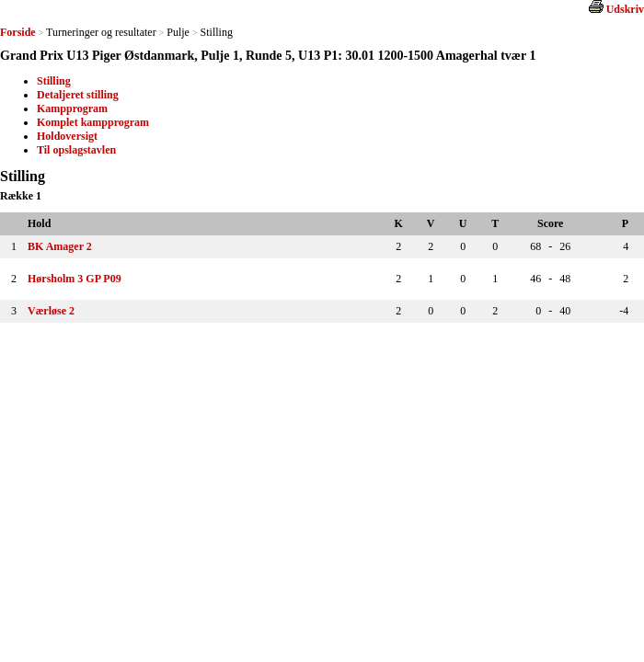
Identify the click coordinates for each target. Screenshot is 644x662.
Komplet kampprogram (93, 122)
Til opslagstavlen (76, 150)
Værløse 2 (51, 311)
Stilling (54, 81)
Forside (18, 32)
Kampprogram (72, 108)
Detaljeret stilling (78, 95)
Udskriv (625, 9)
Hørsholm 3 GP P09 (75, 279)
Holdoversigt (67, 136)
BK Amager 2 (60, 246)
